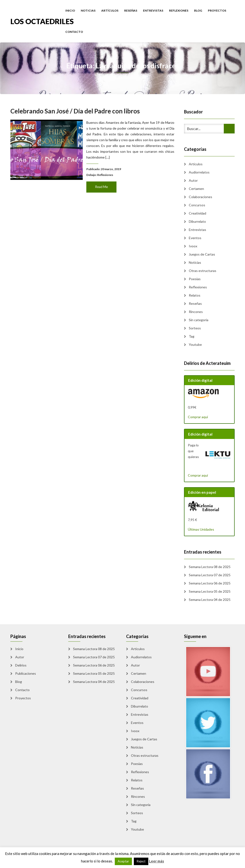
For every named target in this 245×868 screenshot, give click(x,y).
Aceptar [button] (123, 861)
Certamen (196, 189)
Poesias (195, 279)
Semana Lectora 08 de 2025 (210, 567)
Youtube (195, 344)
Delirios (21, 665)
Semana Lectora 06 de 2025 (210, 583)
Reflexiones (179, 10)
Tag (192, 336)
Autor (193, 180)
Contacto (74, 32)
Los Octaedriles (42, 21)
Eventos (195, 238)
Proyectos (217, 10)
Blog (198, 10)
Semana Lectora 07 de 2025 (210, 575)
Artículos (110, 10)
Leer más (157, 861)
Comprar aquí (198, 417)
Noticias (88, 10)
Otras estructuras (203, 271)
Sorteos (195, 328)
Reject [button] (141, 861)
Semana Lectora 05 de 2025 (210, 591)
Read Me (101, 185)
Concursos (197, 205)
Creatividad (197, 213)
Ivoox (193, 246)
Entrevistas (153, 10)
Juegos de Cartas (202, 254)
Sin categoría (199, 320)
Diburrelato (197, 221)
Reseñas (131, 10)
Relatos (195, 295)
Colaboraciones (201, 197)
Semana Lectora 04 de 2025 (210, 600)
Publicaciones (26, 673)
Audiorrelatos (199, 172)
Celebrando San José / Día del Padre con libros (76, 113)
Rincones (196, 312)
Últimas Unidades (201, 529)
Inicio (70, 10)
